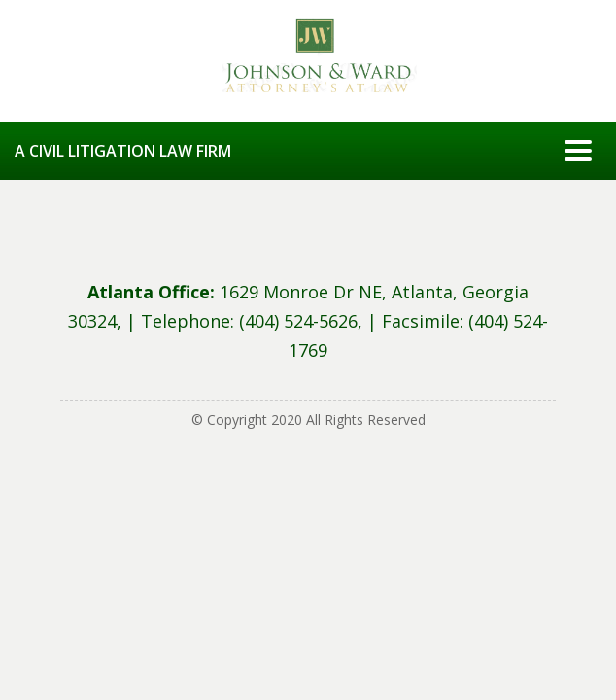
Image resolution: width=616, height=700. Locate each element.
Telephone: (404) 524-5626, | (261, 321)
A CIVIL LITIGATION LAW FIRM (123, 151)
